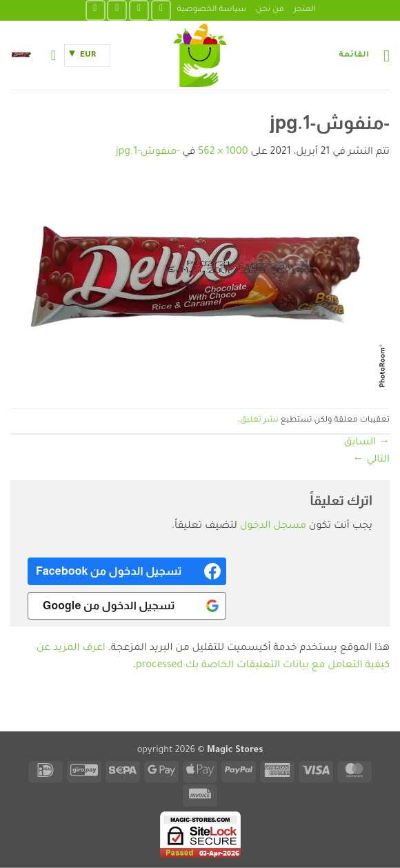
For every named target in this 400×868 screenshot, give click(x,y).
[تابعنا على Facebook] (161, 10)
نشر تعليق (259, 421)
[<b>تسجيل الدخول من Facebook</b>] (127, 571)
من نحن (270, 10)
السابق (367, 443)
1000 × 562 (223, 152)
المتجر (305, 10)
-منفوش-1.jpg (148, 152)
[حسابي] (49, 55)
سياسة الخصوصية (212, 10)
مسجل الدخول (273, 526)
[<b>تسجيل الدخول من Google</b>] (127, 606)
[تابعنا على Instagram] (139, 10)
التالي (371, 460)
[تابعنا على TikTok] (117, 10)
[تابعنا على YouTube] (96, 10)
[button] (364, 56)
